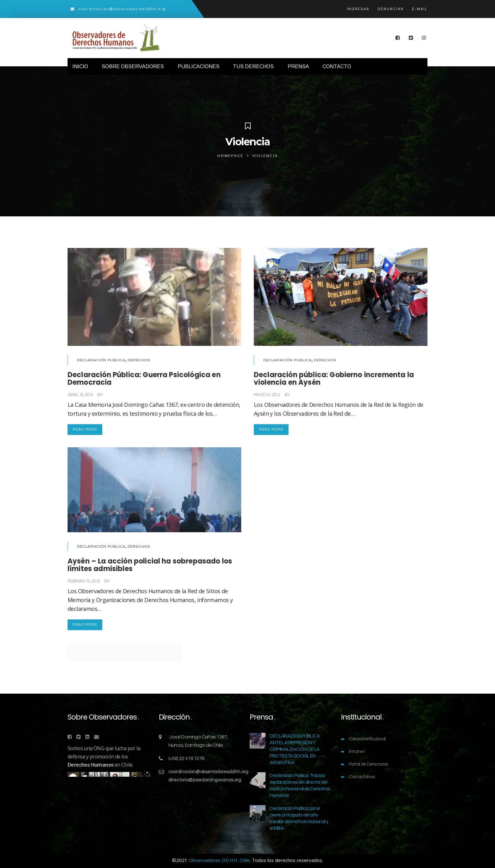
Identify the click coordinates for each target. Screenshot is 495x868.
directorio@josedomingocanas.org (205, 780)
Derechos (139, 360)
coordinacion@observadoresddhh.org (208, 772)
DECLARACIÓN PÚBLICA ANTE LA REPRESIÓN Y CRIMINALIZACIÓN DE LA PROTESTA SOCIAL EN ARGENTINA (295, 749)
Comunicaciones (120, 395)
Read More (85, 429)
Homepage (230, 156)
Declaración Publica (101, 360)
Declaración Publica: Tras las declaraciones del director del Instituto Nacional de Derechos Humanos (300, 786)
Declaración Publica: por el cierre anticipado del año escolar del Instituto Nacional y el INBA (299, 818)
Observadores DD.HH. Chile (219, 860)
